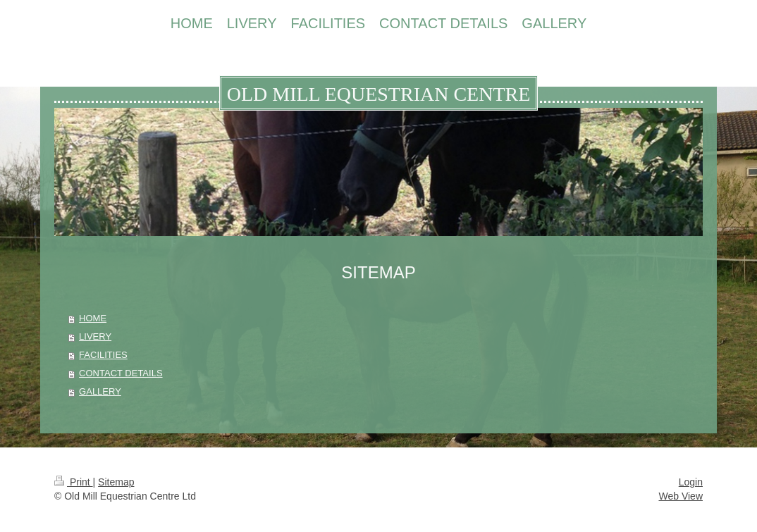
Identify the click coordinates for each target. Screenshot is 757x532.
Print (74, 482)
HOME (93, 318)
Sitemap (116, 482)
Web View (681, 496)
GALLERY (100, 391)
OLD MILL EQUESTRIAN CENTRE (379, 94)
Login (691, 482)
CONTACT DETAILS (121, 373)
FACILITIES (103, 355)
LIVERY (95, 336)
